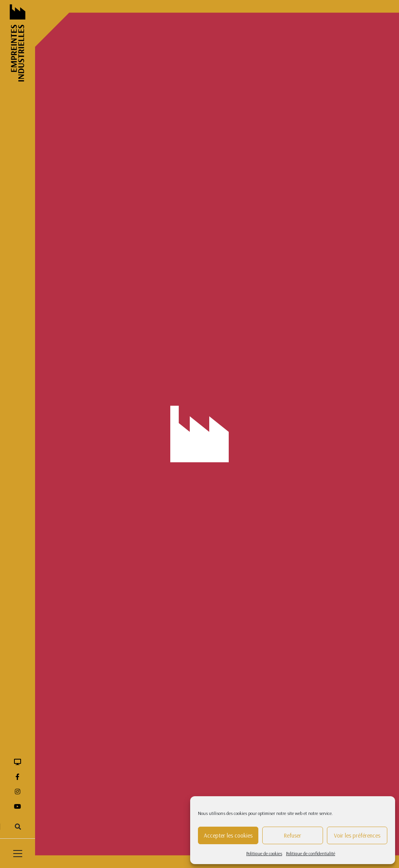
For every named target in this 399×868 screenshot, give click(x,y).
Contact (255, 609)
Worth (232, 350)
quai (188, 324)
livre (350, 257)
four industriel (198, 257)
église (232, 231)
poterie (217, 311)
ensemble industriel (341, 231)
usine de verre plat (323, 324)
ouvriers (191, 297)
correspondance (200, 218)
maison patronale (295, 284)
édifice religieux (199, 231)
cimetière (239, 204)
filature (239, 244)
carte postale (341, 191)
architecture (295, 178)
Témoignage (82, 303)
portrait (191, 311)
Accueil (64, 144)
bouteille (282, 191)
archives (353, 178)
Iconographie (83, 250)
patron (217, 297)
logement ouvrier (253, 271)
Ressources (94, 144)
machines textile (200, 284)
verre (358, 324)
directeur (292, 218)
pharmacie (246, 297)
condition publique (315, 204)
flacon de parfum (275, 244)
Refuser (292, 835)
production (312, 311)
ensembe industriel (290, 231)
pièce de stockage (286, 297)
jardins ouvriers (319, 257)
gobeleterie (257, 257)
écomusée (322, 218)
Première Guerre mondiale (262, 311)
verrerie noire (223, 337)
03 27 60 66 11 (185, 601)
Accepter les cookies (228, 835)
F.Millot (213, 244)
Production (87, 277)
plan (320, 297)
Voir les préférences (357, 835)
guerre (286, 257)
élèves (254, 231)
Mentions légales (266, 582)
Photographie (84, 290)
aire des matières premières (212, 178)
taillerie (261, 324)
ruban (237, 324)
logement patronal (301, 271)
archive (326, 178)
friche (229, 257)
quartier (211, 324)
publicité (343, 311)
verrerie (191, 337)
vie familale (260, 337)
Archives (77, 224)
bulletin (309, 191)
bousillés (254, 191)
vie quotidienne (199, 350)
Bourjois (226, 191)
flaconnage (315, 244)
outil (350, 284)
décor (266, 218)
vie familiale (295, 337)
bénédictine (195, 191)
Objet (73, 264)
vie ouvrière (330, 337)
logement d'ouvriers (204, 271)
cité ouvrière (272, 204)
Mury (329, 284)
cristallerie (238, 218)
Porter (341, 297)
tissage (286, 324)
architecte (262, 178)
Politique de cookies (264, 853)
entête (189, 244)
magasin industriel (246, 284)
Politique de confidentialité (311, 853)
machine (340, 271)
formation (348, 244)
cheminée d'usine (201, 204)
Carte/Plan (80, 237)
